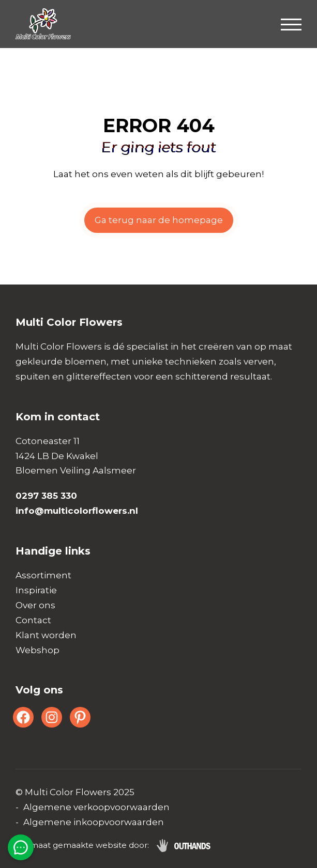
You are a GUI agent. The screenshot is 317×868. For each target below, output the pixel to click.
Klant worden (46, 635)
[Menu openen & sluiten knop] (291, 24)
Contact (33, 620)
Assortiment (43, 575)
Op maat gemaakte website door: (82, 845)
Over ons (35, 605)
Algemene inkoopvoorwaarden (94, 822)
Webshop (37, 650)
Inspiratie (36, 590)
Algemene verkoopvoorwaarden (96, 807)
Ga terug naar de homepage (159, 220)
